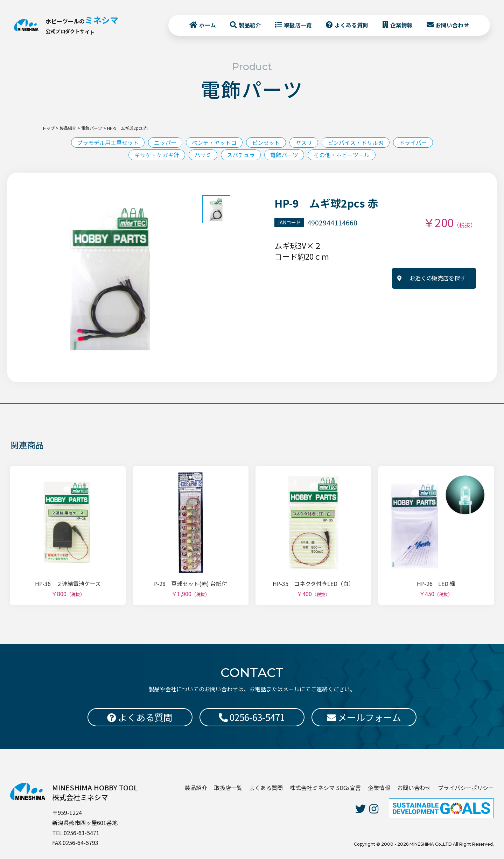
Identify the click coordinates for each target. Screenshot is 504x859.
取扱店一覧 (298, 25)
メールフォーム (364, 717)
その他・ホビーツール (342, 155)
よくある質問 (351, 25)
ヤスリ (304, 142)
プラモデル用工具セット (108, 142)
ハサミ (203, 155)
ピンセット (266, 142)
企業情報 (401, 25)
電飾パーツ (284, 155)
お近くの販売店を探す (437, 278)
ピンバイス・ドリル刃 (356, 142)
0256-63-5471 (252, 717)
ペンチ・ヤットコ (214, 142)
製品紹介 (250, 25)
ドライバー (413, 142)
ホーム (208, 25)
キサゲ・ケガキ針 (157, 155)
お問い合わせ (452, 25)
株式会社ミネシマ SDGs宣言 (325, 788)
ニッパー (165, 142)
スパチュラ (241, 155)
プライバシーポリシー (466, 788)
